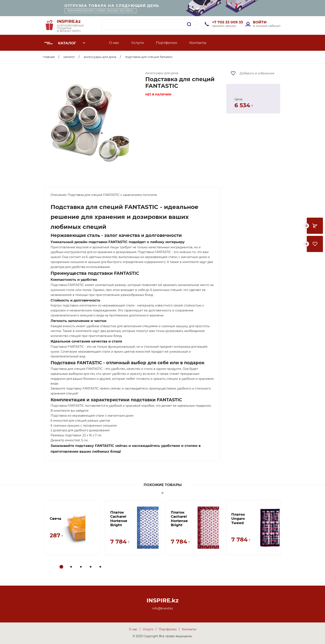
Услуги (138, 43)
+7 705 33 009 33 (227, 22)
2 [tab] (72, 567)
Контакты (198, 43)
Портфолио (167, 43)
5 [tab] (101, 567)
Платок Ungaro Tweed (238, 519)
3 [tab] (81, 567)
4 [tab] (91, 567)
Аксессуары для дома (100, 57)
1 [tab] (61, 567)
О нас (114, 43)
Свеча (55, 519)
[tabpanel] (72, 528)
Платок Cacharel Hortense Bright (119, 519)
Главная (49, 57)
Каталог (67, 43)
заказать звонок (224, 26)
